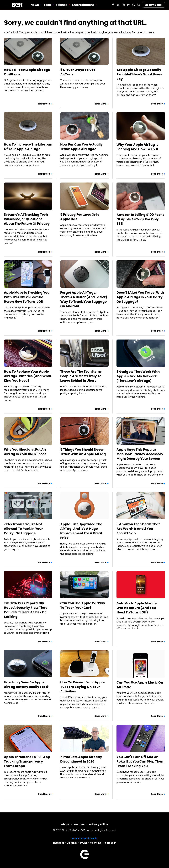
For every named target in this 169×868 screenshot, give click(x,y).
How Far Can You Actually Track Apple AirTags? (82, 147)
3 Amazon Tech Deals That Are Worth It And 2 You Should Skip (138, 529)
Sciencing (96, 843)
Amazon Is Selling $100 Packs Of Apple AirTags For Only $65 (140, 219)
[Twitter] (118, 5)
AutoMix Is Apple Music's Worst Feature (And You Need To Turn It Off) (137, 608)
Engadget (58, 843)
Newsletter (154, 5)
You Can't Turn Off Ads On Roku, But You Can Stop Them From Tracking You (140, 761)
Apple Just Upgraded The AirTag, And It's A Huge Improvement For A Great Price (81, 531)
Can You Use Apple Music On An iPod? (140, 685)
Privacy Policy (99, 824)
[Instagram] (123, 5)
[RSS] (139, 5)
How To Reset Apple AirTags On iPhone (27, 72)
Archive (79, 824)
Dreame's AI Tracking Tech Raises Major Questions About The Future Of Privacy (27, 219)
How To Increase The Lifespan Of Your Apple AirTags (28, 147)
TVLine (84, 843)
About (65, 824)
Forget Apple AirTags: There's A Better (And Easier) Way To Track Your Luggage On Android (84, 299)
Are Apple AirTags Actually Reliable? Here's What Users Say (139, 74)
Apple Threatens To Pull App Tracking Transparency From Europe (27, 761)
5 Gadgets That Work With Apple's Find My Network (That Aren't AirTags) (138, 376)
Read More (44, 104)
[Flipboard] (128, 5)
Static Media (69, 830)
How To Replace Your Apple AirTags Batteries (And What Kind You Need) (28, 376)
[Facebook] (113, 5)
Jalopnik (72, 843)
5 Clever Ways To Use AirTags (78, 72)
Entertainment (83, 5)
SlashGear (110, 843)
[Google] (134, 5)
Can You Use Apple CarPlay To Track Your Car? (83, 605)
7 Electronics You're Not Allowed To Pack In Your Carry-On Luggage (23, 529)
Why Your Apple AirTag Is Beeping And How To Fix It (137, 147)
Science (62, 5)
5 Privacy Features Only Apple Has (80, 217)
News (35, 5)
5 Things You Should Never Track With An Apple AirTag (83, 452)
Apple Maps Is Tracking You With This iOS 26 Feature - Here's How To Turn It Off (27, 297)
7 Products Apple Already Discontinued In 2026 (81, 759)
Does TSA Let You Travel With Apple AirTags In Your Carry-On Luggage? (140, 297)
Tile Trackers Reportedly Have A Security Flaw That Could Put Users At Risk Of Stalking (25, 610)
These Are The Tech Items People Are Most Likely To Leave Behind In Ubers (81, 376)
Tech (47, 5)
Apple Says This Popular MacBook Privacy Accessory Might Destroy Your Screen (140, 454)
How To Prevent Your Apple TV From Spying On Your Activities (82, 687)
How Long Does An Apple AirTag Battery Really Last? (26, 685)
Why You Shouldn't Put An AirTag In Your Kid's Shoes (25, 452)
